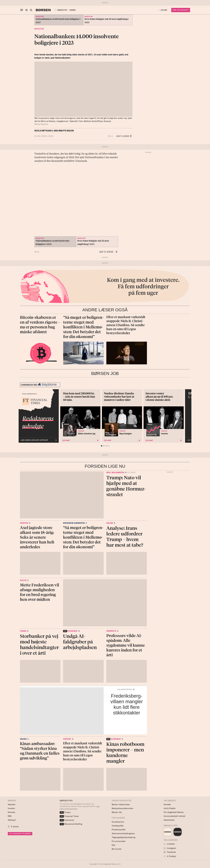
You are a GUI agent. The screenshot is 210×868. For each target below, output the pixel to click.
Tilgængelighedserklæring (123, 837)
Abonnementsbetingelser (123, 833)
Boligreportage (125, 689)
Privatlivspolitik (119, 830)
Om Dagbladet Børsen (174, 812)
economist (70, 631)
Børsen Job (117, 812)
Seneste (11, 812)
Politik (23, 580)
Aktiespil (12, 820)
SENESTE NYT (61, 10)
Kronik (23, 739)
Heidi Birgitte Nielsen (64, 131)
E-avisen (15, 826)
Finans (23, 631)
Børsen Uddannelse (121, 804)
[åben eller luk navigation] (22, 10)
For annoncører (119, 841)
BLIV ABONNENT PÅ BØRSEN (20, 834)
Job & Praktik (170, 808)
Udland (110, 523)
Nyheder (12, 804)
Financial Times (69, 816)
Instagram (170, 848)
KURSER (73, 10)
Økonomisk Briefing (71, 824)
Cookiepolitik (118, 826)
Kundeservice (118, 822)
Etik (113, 845)
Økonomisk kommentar (74, 523)
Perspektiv (111, 631)
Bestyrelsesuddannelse (122, 808)
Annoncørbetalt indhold (174, 816)
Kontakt (167, 804)
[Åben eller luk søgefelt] (31, 10)
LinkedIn (169, 844)
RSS (10, 816)
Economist (67, 820)
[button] (27, 10)
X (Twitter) (170, 856)
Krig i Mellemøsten (115, 472)
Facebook (170, 852)
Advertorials (169, 820)
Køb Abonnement (181, 10)
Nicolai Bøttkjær (43, 131)
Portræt (67, 739)
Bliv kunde (117, 849)
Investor (39, 29)
